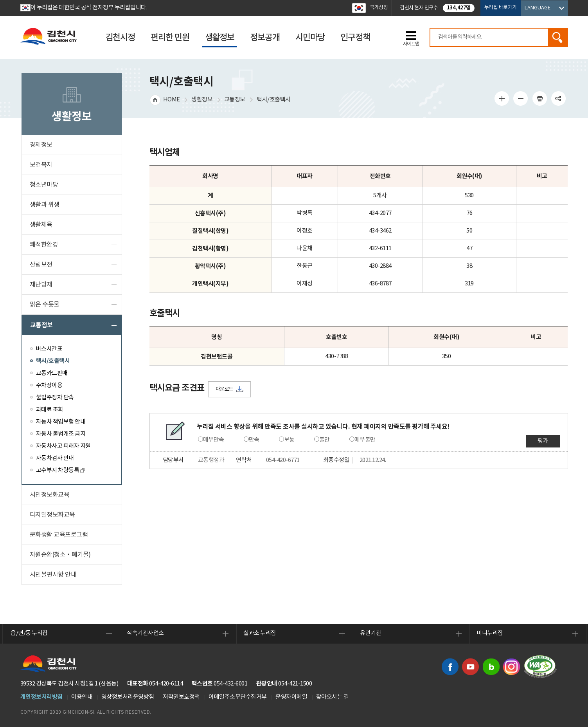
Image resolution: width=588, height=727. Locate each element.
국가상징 (379, 8)
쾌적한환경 (44, 245)
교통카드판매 (52, 373)
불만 (325, 440)
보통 (289, 440)
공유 (559, 98)
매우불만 (365, 440)
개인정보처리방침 (41, 697)
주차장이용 (49, 385)
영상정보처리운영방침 (128, 697)
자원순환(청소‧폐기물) (60, 555)
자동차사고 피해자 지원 (63, 446)
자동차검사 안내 (55, 458)
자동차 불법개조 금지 (61, 434)
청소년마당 (44, 185)
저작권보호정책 (181, 697)
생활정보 (202, 100)
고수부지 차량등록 (60, 470)
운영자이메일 (291, 697)
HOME (172, 100)
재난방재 (41, 285)
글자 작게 (521, 98)
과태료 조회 (50, 410)
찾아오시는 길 (333, 697)
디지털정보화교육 (52, 515)
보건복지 (41, 165)
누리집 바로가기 (501, 8)
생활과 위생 (45, 205)
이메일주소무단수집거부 (238, 697)
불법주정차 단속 (55, 398)
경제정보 (41, 145)
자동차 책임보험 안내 (61, 422)
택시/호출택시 (53, 361)
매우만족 (214, 440)
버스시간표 (49, 349)
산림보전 (41, 265)
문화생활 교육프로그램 (59, 535)
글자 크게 (502, 98)
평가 (543, 441)
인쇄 (539, 98)
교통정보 (41, 325)
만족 (254, 440)
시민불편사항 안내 (53, 575)
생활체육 (41, 225)
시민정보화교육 (50, 495)
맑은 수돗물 (45, 305)
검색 (557, 37)
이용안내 (82, 697)
